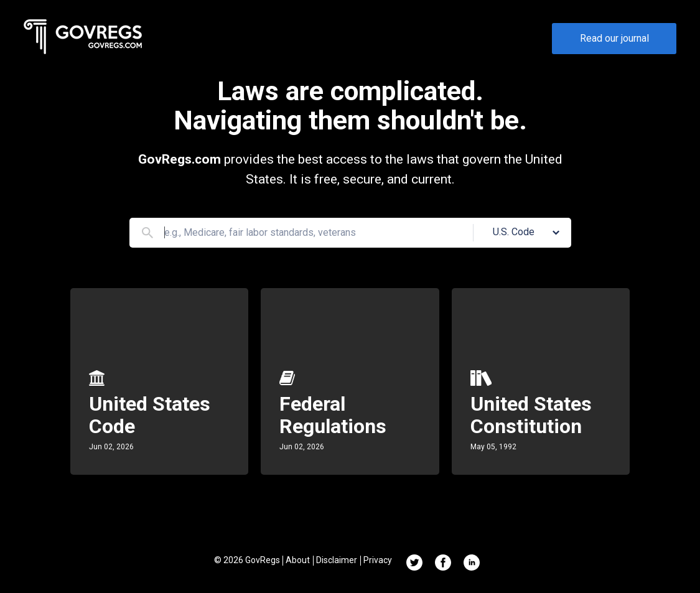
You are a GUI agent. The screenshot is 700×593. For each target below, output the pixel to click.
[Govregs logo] (83, 39)
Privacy (378, 560)
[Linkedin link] (472, 564)
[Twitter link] (414, 564)
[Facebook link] (443, 564)
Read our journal (614, 38)
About (298, 560)
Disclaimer (337, 560)
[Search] (147, 233)
